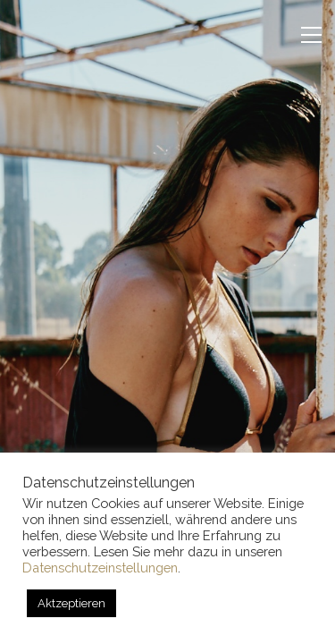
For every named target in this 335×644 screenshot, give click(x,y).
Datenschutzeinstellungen (100, 568)
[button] (311, 35)
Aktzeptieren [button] (71, 603)
